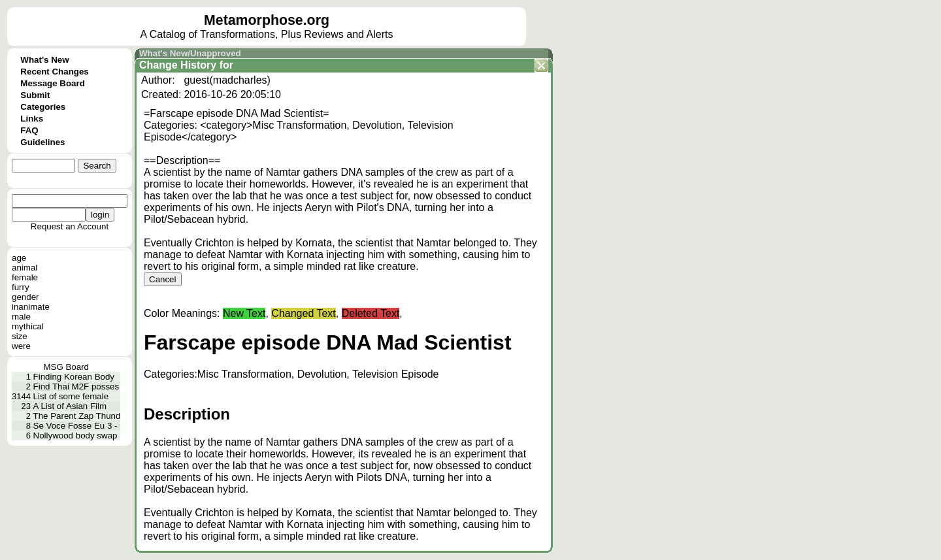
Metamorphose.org (267, 20)
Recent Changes (54, 72)
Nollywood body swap (75, 436)
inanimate (31, 307)
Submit (35, 95)
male (21, 317)
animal (25, 268)
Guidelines (42, 142)
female (25, 277)
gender (25, 297)
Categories (43, 107)
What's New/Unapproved (190, 53)
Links (32, 119)
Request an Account (70, 226)
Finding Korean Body (74, 377)
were (21, 346)
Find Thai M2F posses (76, 387)
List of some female (71, 396)
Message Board (53, 83)
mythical (28, 326)
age (19, 258)
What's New (44, 60)
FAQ (29, 130)
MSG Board (66, 367)
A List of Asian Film (70, 406)
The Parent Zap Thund (77, 416)
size (20, 336)
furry (21, 287)
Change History (178, 65)
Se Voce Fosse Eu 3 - (75, 426)
